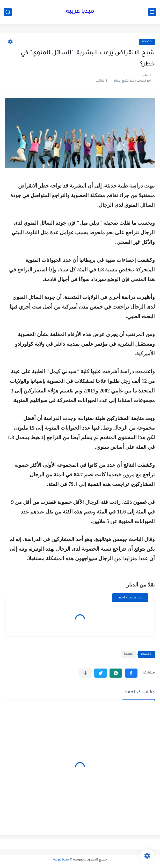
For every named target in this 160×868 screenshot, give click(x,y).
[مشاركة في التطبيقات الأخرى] (85, 673)
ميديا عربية (80, 12)
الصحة (147, 42)
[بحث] (8, 12)
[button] (131, 673)
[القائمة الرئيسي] (152, 12)
